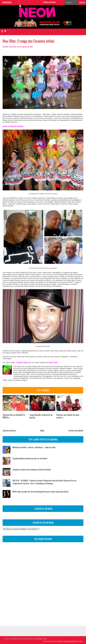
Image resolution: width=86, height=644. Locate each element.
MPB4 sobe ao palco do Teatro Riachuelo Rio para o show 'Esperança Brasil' (40, 492)
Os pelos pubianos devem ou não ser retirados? (30, 458)
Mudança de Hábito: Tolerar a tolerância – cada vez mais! (34, 447)
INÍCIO (42, 431)
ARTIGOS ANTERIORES (76, 431)
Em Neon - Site (41, 639)
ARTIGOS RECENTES (9, 431)
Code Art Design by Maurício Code (69, 641)
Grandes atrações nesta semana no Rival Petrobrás (32, 469)
